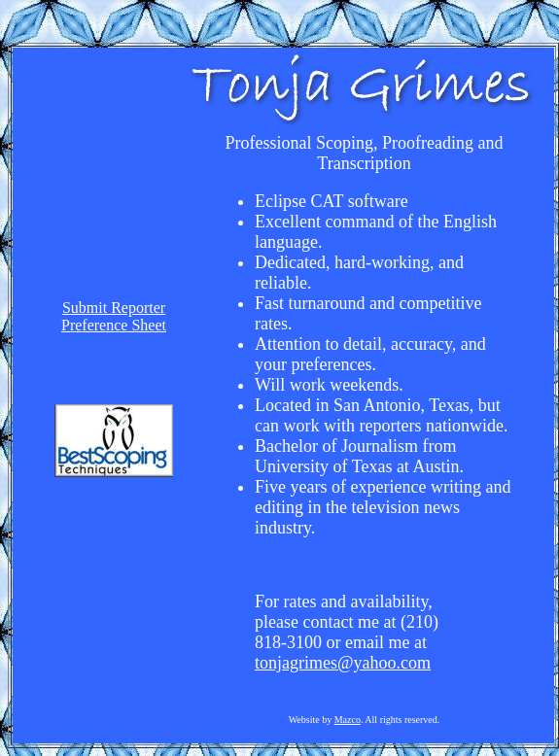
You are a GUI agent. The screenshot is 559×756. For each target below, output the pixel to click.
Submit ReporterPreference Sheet (114, 316)
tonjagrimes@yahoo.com (343, 663)
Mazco (348, 720)
